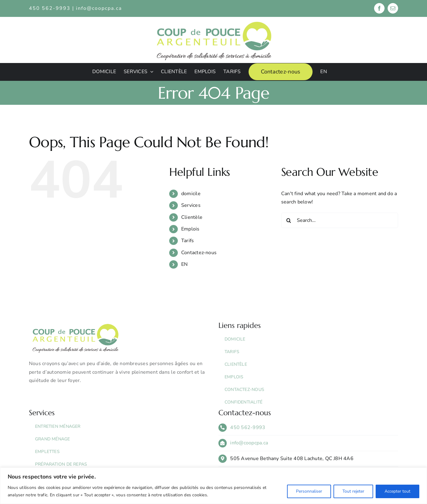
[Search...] (340, 220)
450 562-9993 (248, 427)
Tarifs (188, 241)
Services (191, 205)
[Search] (289, 220)
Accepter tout (397, 491)
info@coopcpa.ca (99, 8)
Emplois (190, 229)
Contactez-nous (199, 253)
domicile (191, 194)
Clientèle (192, 217)
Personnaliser (309, 491)
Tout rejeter (353, 491)
